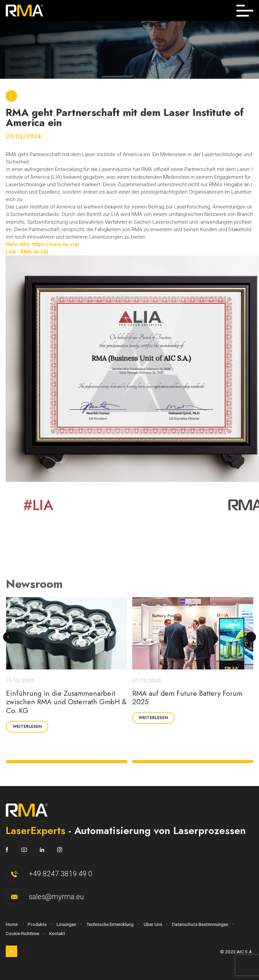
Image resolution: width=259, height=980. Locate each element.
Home (12, 924)
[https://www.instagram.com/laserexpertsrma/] (53, 850)
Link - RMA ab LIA (27, 252)
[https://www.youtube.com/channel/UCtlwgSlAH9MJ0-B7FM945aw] (17, 850)
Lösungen (66, 924)
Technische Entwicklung (110, 924)
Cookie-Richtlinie (22, 933)
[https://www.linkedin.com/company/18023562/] (36, 850)
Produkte (37, 924)
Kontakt (57, 933)
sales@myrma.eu (56, 897)
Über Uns (153, 924)
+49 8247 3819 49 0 (61, 874)
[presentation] (8, 637)
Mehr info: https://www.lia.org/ (43, 244)
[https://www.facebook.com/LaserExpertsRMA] (7, 850)
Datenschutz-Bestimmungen (200, 924)
